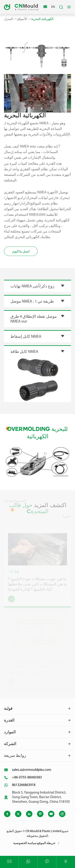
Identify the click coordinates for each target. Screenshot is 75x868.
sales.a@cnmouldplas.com (32, 770)
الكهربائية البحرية (42, 19)
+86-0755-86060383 (27, 777)
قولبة (8, 709)
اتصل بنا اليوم (21, 252)
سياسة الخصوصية (25, 843)
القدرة (9, 721)
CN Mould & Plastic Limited (43, 831)
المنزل (8, 19)
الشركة (10, 744)
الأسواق (22, 19)
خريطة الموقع (46, 843)
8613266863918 (24, 785)
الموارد (10, 732)
